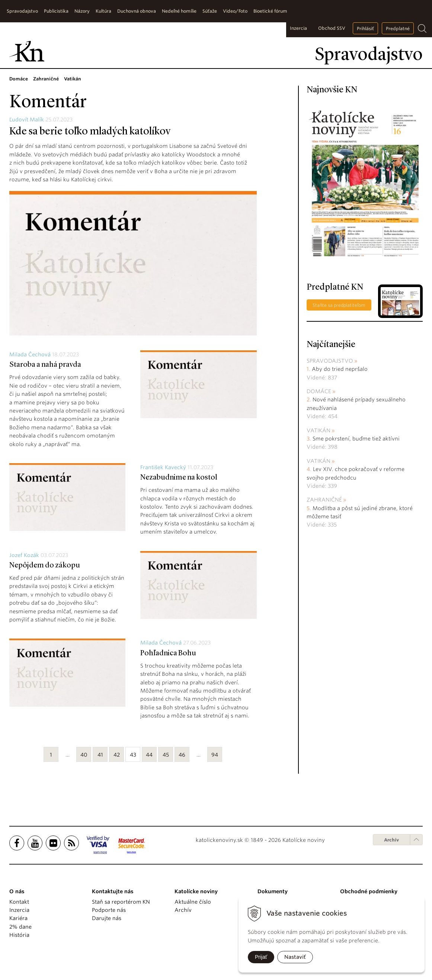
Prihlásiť (365, 28)
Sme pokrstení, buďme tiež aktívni (356, 439)
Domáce (319, 391)
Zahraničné (324, 500)
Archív (391, 840)
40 (84, 755)
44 (149, 755)
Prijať (261, 957)
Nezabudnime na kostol (179, 478)
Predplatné (398, 28)
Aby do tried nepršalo (340, 369)
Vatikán (319, 430)
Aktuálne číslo (193, 902)
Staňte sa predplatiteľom (339, 305)
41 (100, 755)
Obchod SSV (332, 28)
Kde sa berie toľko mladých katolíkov (90, 132)
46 (182, 755)
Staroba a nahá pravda (45, 365)
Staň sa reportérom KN (121, 902)
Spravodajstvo (330, 361)
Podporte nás (109, 910)
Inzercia (298, 28)
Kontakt (19, 902)
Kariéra (18, 918)
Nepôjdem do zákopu (45, 566)
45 (166, 755)
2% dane (20, 927)
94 (215, 755)
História (19, 935)
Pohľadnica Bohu (168, 653)
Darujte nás (107, 918)
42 (117, 755)
